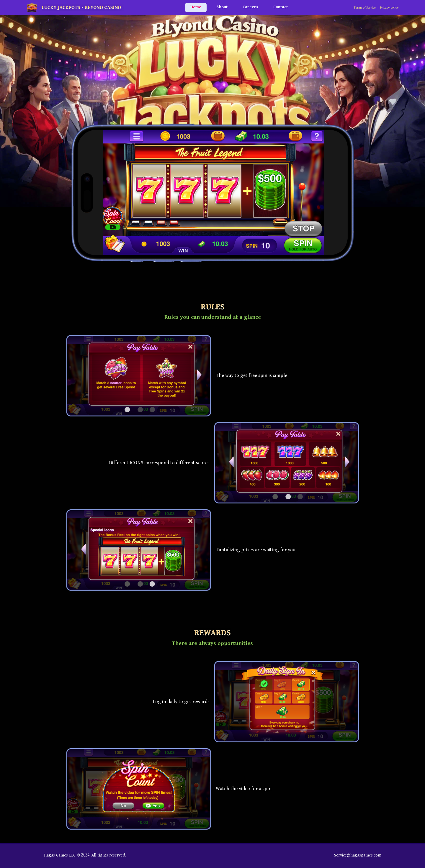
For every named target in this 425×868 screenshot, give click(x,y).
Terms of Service (365, 8)
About (222, 7)
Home (196, 7)
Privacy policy (389, 8)
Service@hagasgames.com (358, 855)
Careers (250, 7)
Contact (281, 7)
